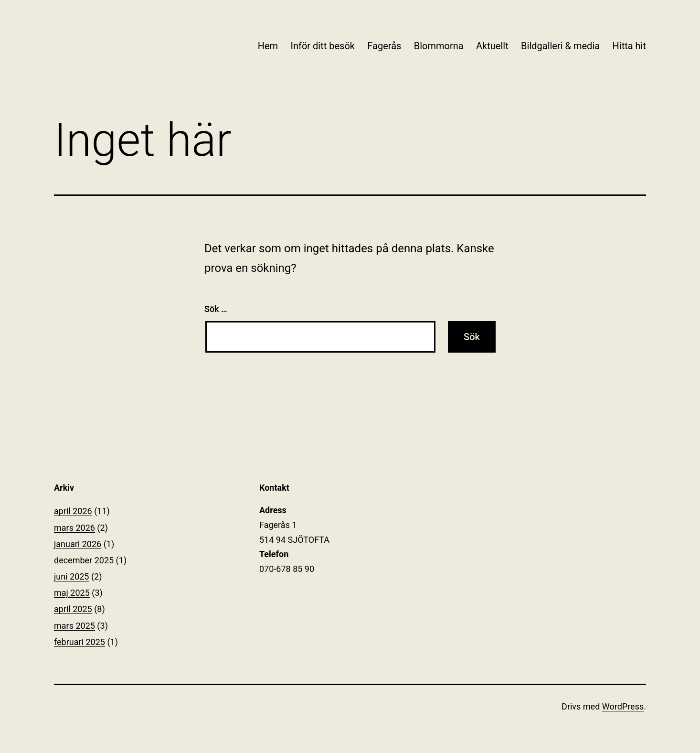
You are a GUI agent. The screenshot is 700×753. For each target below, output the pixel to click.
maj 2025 (72, 593)
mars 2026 (74, 528)
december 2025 (84, 560)
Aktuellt (492, 46)
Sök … (216, 309)
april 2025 (73, 609)
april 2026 (73, 511)
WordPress (623, 706)
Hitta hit (629, 46)
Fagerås (384, 46)
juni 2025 (71, 576)
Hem (268, 46)
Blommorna (439, 46)
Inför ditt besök (322, 46)
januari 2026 (78, 544)
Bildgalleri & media (560, 46)
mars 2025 (74, 626)
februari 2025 (80, 642)
